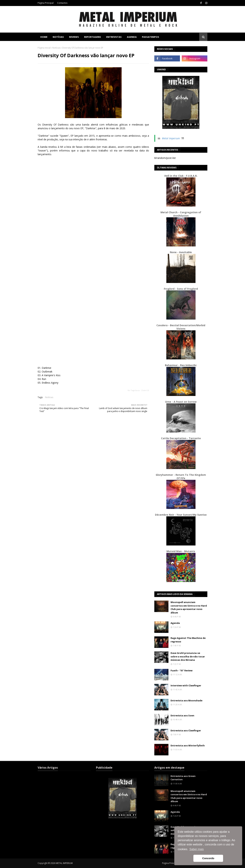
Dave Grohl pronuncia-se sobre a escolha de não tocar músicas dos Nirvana (188, 656)
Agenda (175, 623)
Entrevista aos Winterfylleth (188, 745)
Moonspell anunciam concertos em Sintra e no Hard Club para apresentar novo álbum (189, 607)
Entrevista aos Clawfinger (186, 730)
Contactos (62, 3)
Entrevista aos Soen (182, 715)
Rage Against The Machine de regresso (188, 640)
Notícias (56, 48)
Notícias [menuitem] (58, 37)
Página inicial (44, 48)
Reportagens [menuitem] (93, 37)
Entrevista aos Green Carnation (183, 778)
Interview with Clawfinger (186, 685)
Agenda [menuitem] (132, 37)
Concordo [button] (208, 858)
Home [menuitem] (44, 37)
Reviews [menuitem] (74, 37)
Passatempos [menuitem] (151, 37)
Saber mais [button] (197, 849)
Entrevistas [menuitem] (114, 37)
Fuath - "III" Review (182, 670)
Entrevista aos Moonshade (186, 700)
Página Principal (46, 3)
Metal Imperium (171, 138)
